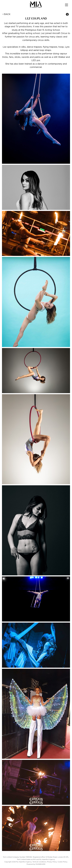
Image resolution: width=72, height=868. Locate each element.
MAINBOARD (40, 864)
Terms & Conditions (39, 862)
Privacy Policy (52, 862)
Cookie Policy (62, 862)
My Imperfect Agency (36, 5)
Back (7, 14)
